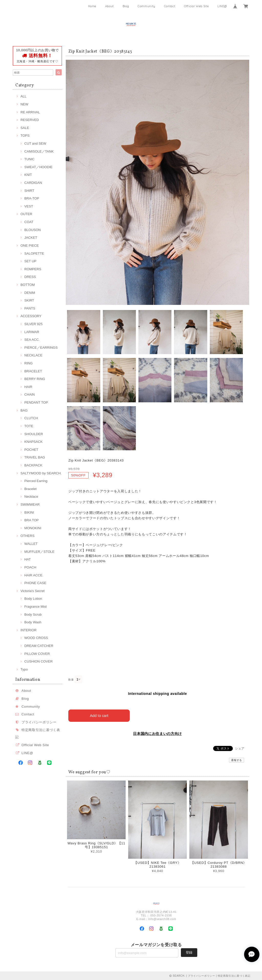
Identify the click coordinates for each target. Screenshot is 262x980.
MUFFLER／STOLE (39, 552)
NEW (24, 104)
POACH (30, 567)
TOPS (25, 136)
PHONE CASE (35, 583)
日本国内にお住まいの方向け (157, 734)
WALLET (31, 544)
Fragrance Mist (35, 607)
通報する (237, 760)
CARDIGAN (33, 183)
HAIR (28, 387)
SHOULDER (34, 434)
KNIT (28, 175)
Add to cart (99, 716)
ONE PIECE (30, 246)
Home (92, 6)
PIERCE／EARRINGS (41, 348)
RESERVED (30, 120)
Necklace (31, 497)
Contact (170, 6)
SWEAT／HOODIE (38, 167)
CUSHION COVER (39, 661)
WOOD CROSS (36, 638)
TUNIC (29, 159)
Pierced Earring (36, 481)
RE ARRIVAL (30, 112)
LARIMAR (32, 332)
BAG (24, 410)
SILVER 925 (33, 324)
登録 (189, 952)
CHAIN (30, 394)
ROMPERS (33, 269)
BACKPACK (33, 465)
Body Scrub (33, 614)
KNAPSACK (33, 442)
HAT (28, 559)
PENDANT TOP (36, 402)
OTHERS (28, 536)
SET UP (30, 261)
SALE (25, 128)
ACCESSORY (31, 316)
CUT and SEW (35, 143)
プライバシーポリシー (39, 722)
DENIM (30, 293)
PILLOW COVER (37, 654)
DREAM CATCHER (39, 646)
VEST (29, 206)
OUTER (26, 214)
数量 (71, 680)
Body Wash (33, 622)
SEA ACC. (32, 340)
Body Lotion (33, 599)
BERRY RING (35, 379)
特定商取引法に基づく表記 (234, 976)
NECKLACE (33, 355)
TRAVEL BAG (35, 457)
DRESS (30, 277)
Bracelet (30, 489)
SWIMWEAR (30, 504)
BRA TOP (31, 520)
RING (29, 363)
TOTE (29, 426)
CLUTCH (31, 418)
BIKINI (29, 512)
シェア (240, 748)
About (110, 6)
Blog (126, 6)
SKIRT (29, 300)
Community (146, 6)
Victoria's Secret (32, 591)
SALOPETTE (34, 253)
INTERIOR (29, 630)
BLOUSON (32, 230)
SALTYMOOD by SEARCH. (41, 473)
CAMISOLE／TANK (39, 151)
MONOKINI (33, 528)
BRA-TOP (32, 198)
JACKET (31, 238)
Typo (24, 669)
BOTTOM (28, 285)
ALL (23, 96)
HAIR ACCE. (34, 575)
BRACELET (33, 371)
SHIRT (29, 191)
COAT (29, 222)
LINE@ (222, 6)
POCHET (31, 450)
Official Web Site (196, 6)
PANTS (30, 308)
